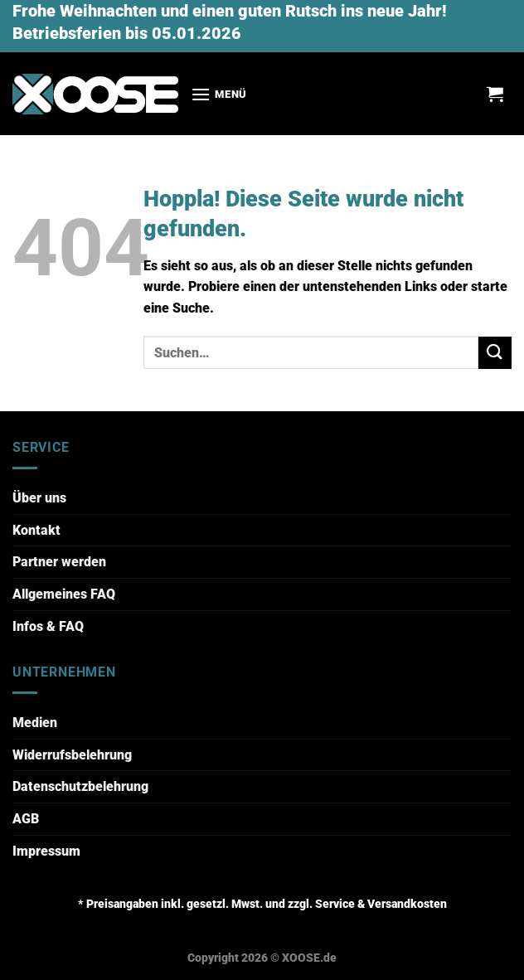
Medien (35, 723)
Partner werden (59, 562)
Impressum (46, 851)
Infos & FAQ (48, 626)
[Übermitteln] (495, 353)
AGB (26, 819)
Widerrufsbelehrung (72, 755)
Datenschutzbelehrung (80, 786)
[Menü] (219, 94)
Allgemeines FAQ (64, 594)
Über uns (39, 498)
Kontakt (36, 530)
